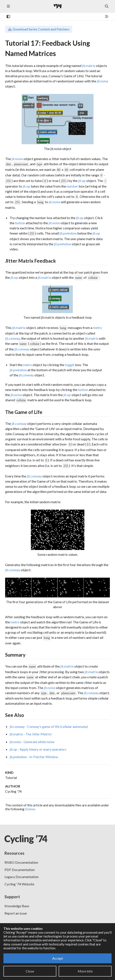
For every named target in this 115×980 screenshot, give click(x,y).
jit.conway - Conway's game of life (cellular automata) (49, 726)
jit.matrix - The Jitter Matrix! (31, 734)
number (72, 186)
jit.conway (13, 338)
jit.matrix (89, 66)
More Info (85, 971)
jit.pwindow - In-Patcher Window (34, 757)
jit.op (82, 181)
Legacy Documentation (22, 877)
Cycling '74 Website (19, 884)
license (30, 809)
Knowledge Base (17, 906)
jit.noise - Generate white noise (32, 742)
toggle (70, 365)
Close (30, 971)
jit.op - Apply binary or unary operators (38, 749)
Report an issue (16, 913)
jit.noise (102, 81)
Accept (58, 958)
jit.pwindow (68, 233)
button (20, 223)
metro (97, 328)
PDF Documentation (20, 870)
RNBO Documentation (21, 862)
